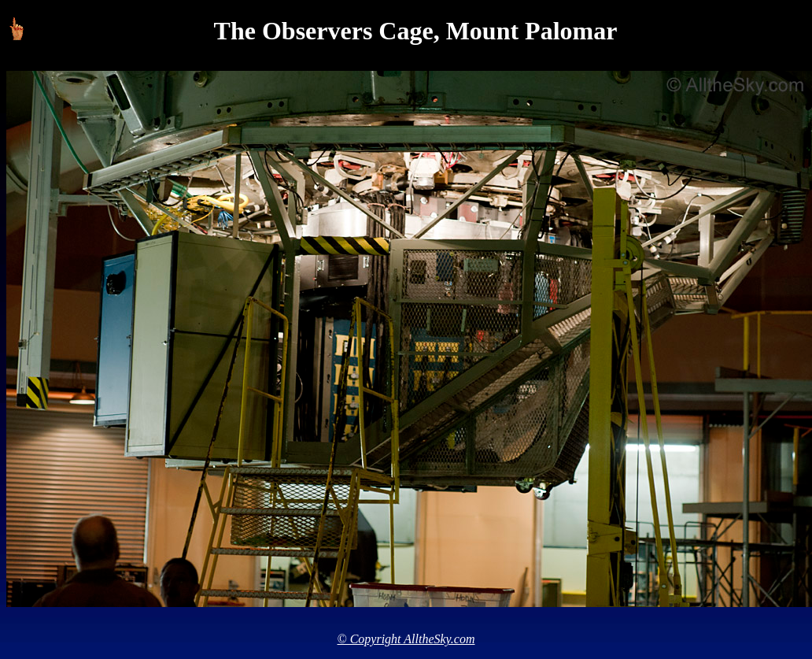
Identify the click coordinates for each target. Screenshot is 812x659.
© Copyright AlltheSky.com (406, 639)
